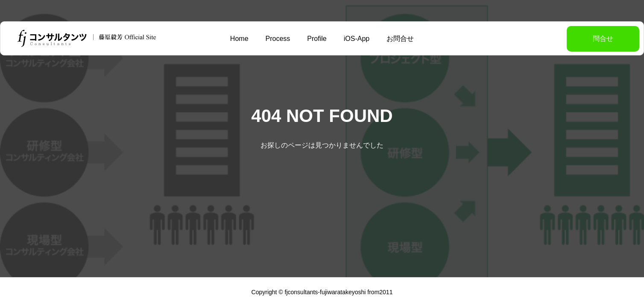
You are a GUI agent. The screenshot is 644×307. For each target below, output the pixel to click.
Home (239, 39)
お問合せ (400, 39)
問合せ (582, 39)
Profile (317, 39)
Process (278, 39)
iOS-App (357, 39)
